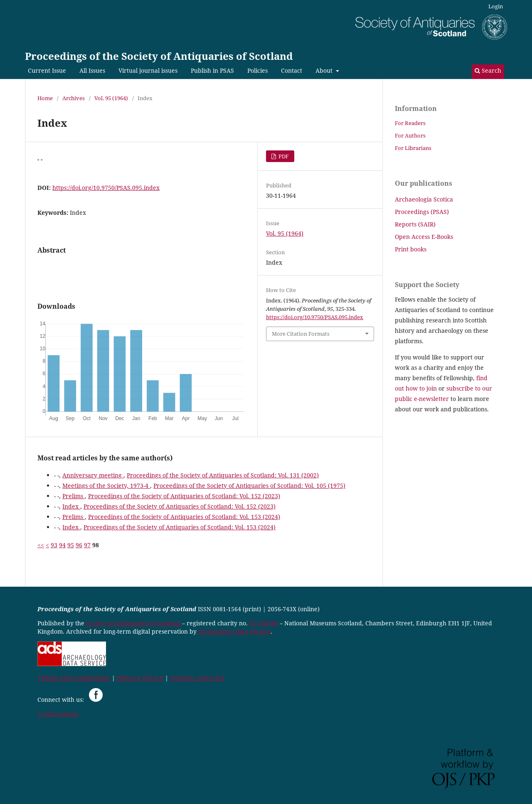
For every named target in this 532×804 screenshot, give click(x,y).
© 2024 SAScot (58, 714)
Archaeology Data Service (234, 631)
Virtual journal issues (148, 70)
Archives (74, 98)
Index (71, 506)
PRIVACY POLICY (140, 678)
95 (71, 545)
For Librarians (413, 148)
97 (87, 545)
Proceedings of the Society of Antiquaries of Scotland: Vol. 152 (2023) (184, 496)
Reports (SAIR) (415, 224)
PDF (283, 156)
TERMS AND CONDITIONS (74, 678)
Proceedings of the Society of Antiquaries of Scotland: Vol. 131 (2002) (223, 475)
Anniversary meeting (93, 475)
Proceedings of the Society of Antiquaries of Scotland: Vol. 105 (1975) (249, 486)
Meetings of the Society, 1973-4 (106, 486)
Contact (292, 70)
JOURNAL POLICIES (197, 678)
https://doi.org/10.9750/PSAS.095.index (106, 188)
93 (54, 545)
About (325, 70)
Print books (411, 249)
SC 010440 (264, 623)
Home (45, 98)
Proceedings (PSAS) (422, 212)
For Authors (410, 135)
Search (488, 70)
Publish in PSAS (212, 70)
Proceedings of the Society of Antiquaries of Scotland (159, 56)
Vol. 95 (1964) (111, 98)
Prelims (74, 496)
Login (496, 6)
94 (62, 545)
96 (79, 545)
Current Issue (47, 70)
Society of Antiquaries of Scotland (134, 623)
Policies (257, 70)
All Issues (92, 70)
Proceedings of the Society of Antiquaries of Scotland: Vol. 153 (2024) (184, 517)
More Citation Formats (301, 334)
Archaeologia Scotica (424, 199)
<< (41, 545)
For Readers (410, 123)
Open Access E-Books (424, 237)
